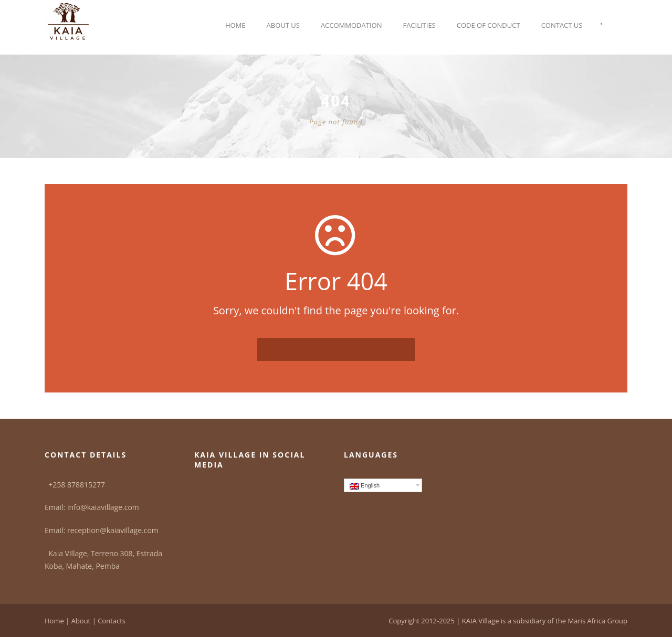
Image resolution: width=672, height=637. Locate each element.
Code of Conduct (489, 25)
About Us (283, 25)
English (365, 486)
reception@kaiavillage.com (113, 530)
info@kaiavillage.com (103, 507)
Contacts (112, 621)
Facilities (419, 25)
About (81, 621)
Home (235, 25)
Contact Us (562, 25)
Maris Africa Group (597, 621)
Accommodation (351, 25)
